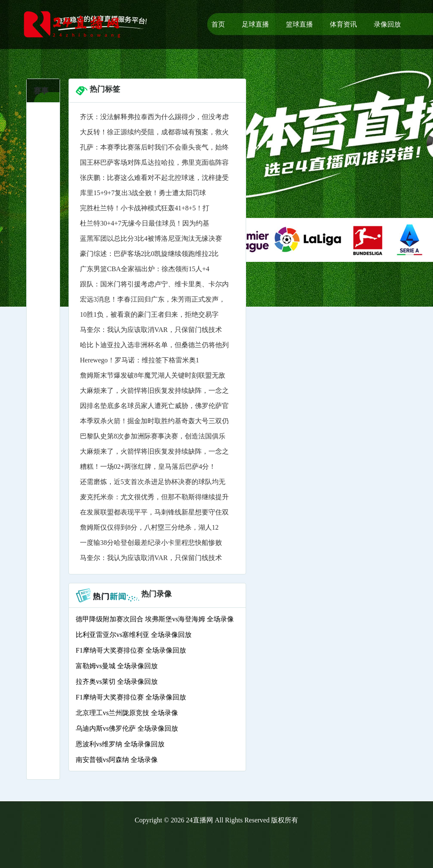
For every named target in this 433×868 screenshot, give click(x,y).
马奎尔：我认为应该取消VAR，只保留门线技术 (151, 330)
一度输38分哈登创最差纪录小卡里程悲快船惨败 (151, 543)
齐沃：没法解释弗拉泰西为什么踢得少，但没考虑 (154, 117)
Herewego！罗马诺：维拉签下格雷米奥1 (140, 360)
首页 (218, 24)
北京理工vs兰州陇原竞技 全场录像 (127, 713)
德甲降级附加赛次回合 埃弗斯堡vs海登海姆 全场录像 (155, 619)
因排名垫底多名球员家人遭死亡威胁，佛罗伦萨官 (154, 406)
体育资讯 (343, 24)
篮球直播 (299, 24)
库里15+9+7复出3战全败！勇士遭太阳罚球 (143, 193)
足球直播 (255, 24)
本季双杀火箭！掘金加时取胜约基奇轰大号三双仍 (154, 421)
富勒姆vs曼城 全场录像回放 (117, 666)
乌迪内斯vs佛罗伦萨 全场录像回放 (127, 728)
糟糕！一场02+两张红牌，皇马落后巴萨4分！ (148, 467)
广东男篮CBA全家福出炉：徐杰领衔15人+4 (145, 269)
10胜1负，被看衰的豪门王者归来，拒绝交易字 (149, 314)
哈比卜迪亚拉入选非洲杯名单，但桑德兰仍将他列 (154, 345)
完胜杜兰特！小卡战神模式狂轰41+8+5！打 (145, 208)
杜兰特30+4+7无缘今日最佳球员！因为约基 (145, 223)
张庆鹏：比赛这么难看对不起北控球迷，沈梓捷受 (154, 178)
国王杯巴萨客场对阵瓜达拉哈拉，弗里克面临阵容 (154, 162)
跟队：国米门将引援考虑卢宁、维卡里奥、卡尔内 (154, 284)
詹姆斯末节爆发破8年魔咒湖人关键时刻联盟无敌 (153, 375)
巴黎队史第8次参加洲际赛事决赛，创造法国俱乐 (153, 436)
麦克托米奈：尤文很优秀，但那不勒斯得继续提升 (154, 497)
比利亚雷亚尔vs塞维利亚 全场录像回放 (134, 635)
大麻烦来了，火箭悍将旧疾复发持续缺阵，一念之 (154, 390)
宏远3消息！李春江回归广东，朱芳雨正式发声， (153, 299)
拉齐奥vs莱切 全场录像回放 (117, 682)
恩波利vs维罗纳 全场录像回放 (120, 744)
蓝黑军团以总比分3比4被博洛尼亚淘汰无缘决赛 (151, 238)
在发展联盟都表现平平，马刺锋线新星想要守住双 (154, 512)
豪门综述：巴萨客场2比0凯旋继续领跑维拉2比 (149, 254)
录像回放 (387, 24)
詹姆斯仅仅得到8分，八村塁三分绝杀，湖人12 (149, 527)
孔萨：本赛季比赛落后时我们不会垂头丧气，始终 (154, 147)
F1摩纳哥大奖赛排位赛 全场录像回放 (131, 650)
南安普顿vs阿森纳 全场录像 (117, 760)
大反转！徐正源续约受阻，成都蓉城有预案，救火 (154, 132)
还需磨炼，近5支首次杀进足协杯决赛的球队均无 (153, 482)
